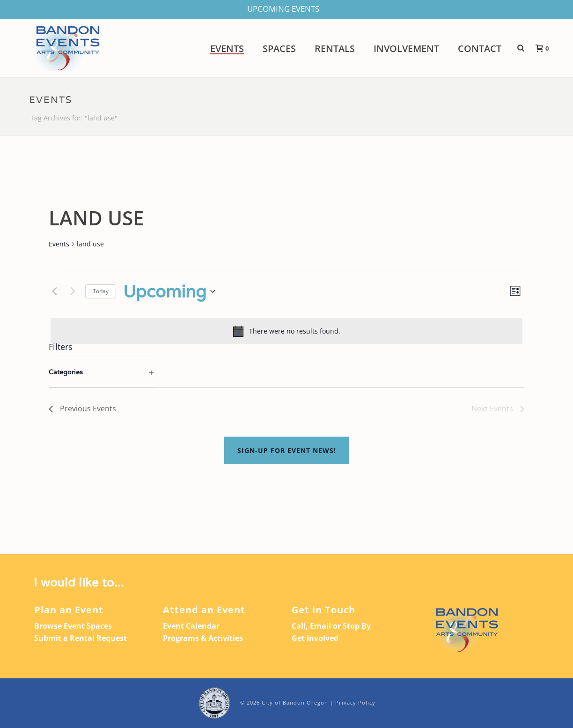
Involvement (406, 49)
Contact (480, 49)
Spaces (279, 49)
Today (101, 291)
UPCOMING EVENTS (283, 9)
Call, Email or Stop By (331, 626)
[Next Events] (73, 291)
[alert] (286, 331)
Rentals (335, 49)
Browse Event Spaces (73, 626)
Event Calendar (191, 626)
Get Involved (315, 638)
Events (227, 49)
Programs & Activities (203, 638)
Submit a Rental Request (81, 638)
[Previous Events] (54, 291)
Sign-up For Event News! (287, 450)
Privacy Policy (355, 702)
